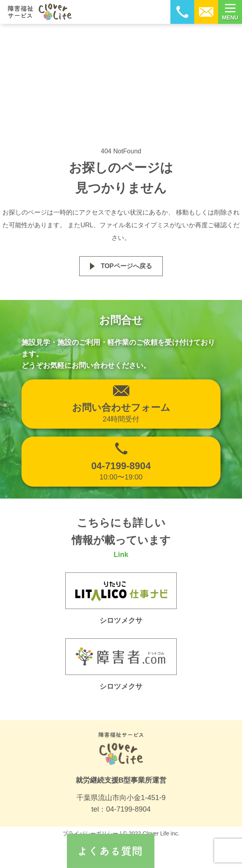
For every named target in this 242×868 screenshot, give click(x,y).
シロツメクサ (121, 686)
